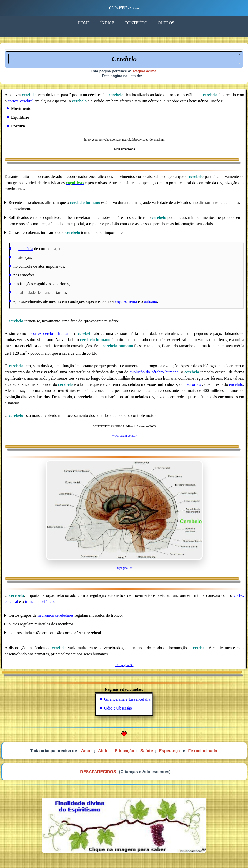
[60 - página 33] (125, 665)
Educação (125, 751)
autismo (151, 301)
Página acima (145, 71)
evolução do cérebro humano (154, 372)
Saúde (147, 751)
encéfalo (236, 384)
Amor (86, 751)
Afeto (103, 751)
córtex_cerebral (21, 101)
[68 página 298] (124, 568)
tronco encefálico (39, 602)
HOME (84, 23)
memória (26, 249)
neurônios (193, 384)
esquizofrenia (126, 301)
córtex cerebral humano (51, 333)
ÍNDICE (107, 23)
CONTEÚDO (136, 23)
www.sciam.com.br (125, 436)
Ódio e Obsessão (118, 708)
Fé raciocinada (203, 751)
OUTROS (166, 23)
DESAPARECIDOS (98, 772)
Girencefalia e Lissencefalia (127, 699)
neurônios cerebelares (55, 615)
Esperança (170, 751)
